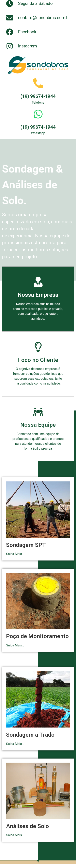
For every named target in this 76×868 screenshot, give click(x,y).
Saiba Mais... (15, 554)
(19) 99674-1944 (38, 96)
